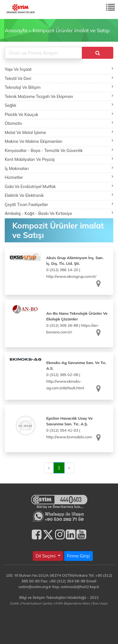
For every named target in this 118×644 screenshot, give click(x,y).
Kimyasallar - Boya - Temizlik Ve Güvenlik (59, 150)
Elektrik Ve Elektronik (59, 195)
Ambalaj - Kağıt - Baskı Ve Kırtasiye (59, 213)
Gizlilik (14, 603)
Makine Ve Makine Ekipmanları (59, 141)
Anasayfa (16, 30)
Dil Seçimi (46, 556)
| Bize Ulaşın (99, 603)
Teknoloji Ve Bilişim (59, 87)
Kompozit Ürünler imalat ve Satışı (71, 30)
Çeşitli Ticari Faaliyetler (59, 204)
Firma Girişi (79, 556)
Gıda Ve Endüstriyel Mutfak (59, 186)
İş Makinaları (59, 168)
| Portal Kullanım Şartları (36, 603)
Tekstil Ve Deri (59, 78)
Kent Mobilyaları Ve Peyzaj (59, 159)
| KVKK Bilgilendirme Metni (72, 603)
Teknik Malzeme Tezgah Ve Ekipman (59, 96)
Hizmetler (59, 177)
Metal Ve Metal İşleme (59, 132)
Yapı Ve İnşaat (59, 69)
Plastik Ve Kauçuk (59, 114)
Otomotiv (59, 123)
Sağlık (59, 105)
